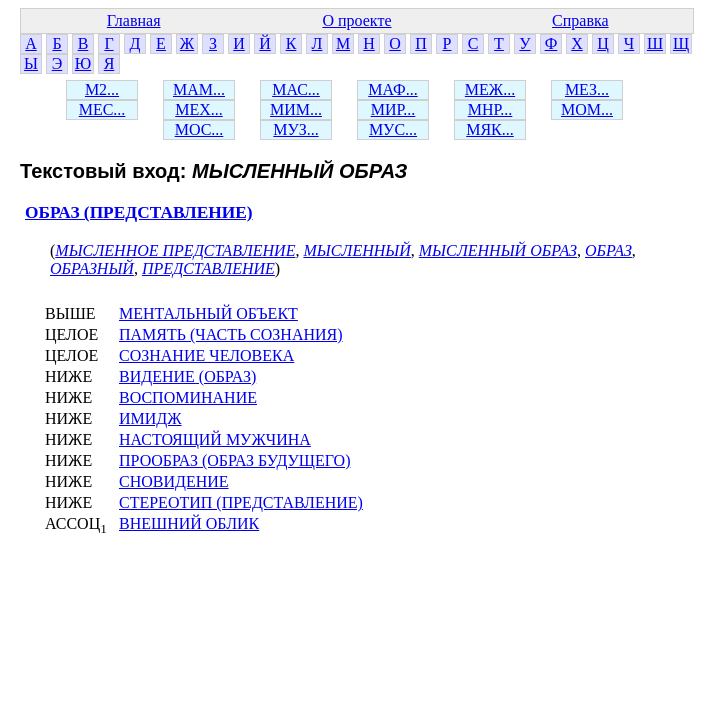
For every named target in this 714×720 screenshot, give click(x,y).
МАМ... (199, 89)
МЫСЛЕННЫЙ (356, 250)
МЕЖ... (490, 89)
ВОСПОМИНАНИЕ (188, 397)
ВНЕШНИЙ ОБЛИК (189, 523)
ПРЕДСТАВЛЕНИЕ (208, 268)
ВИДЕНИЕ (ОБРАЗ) (187, 376)
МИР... (393, 109)
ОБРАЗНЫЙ (92, 268)
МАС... (296, 89)
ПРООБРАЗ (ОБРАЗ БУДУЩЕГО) (234, 460)
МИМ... (296, 109)
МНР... (490, 109)
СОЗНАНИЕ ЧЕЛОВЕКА (206, 355)
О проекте (356, 20)
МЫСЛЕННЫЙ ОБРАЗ (498, 250)
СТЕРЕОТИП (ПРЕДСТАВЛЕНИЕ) (241, 502)
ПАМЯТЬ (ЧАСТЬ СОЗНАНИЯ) (231, 334)
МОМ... (587, 109)
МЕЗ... (587, 89)
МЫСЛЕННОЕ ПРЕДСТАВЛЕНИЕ (175, 250)
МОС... (199, 129)
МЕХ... (199, 109)
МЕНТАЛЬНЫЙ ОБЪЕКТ (208, 313)
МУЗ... (295, 129)
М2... (102, 89)
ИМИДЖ (150, 418)
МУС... (393, 129)
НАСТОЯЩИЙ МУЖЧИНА (215, 439)
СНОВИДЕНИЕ (174, 481)
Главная (134, 20)
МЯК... (490, 129)
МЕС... (102, 109)
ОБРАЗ (608, 250)
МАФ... (392, 89)
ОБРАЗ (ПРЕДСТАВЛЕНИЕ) (139, 212)
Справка (580, 20)
